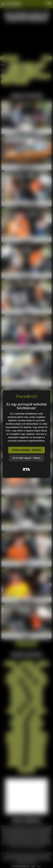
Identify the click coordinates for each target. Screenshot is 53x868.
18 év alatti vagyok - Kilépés (26, 458)
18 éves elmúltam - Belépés (26, 450)
